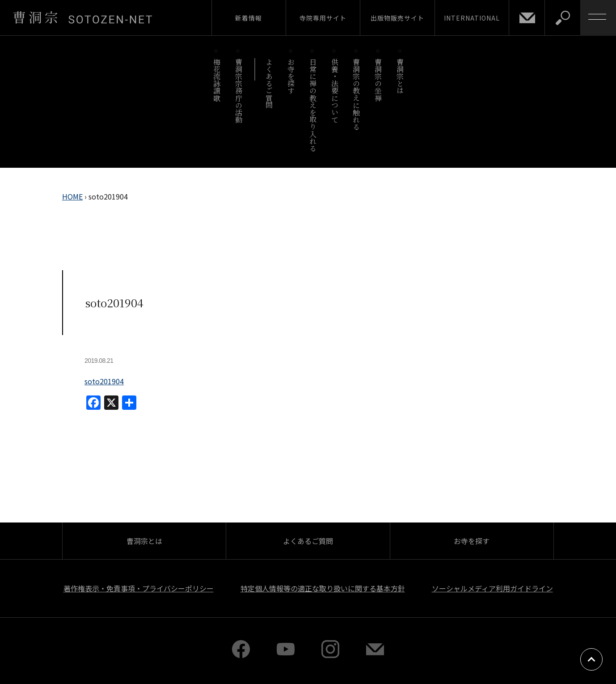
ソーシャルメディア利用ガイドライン (492, 588)
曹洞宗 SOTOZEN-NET (83, 17)
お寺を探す (291, 76)
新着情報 (249, 18)
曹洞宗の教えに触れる (357, 94)
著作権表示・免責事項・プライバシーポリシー (139, 588)
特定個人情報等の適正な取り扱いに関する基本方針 (323, 588)
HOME (72, 196)
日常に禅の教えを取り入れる (313, 105)
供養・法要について (335, 91)
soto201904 (104, 381)
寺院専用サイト (323, 18)
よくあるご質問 (269, 83)
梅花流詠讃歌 (217, 80)
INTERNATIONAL (472, 18)
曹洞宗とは (400, 76)
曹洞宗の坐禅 (378, 80)
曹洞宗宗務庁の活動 (238, 91)
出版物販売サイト (397, 18)
